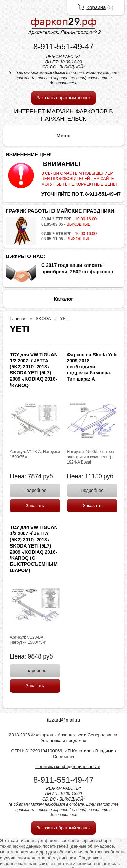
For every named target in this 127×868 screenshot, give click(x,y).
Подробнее (35, 490)
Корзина (96, 7)
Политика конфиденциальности (68, 767)
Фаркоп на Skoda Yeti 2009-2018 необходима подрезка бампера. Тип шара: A (92, 367)
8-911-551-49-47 (63, 46)
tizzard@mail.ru (63, 720)
